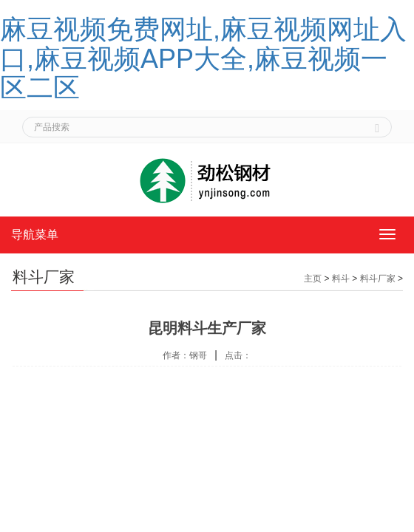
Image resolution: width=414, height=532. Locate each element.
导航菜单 (35, 235)
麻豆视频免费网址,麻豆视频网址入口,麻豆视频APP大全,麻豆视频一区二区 (203, 58)
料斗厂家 (378, 279)
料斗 (341, 279)
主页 (313, 279)
